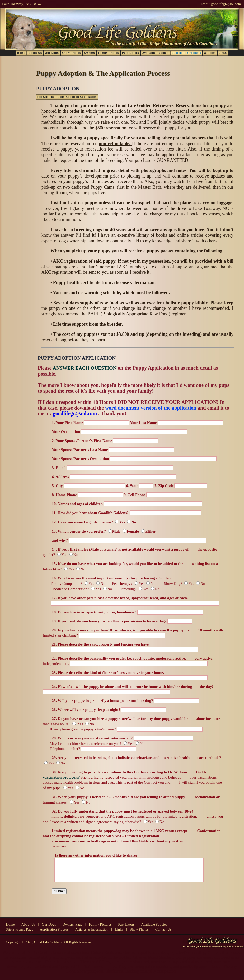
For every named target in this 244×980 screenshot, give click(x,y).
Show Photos (71, 53)
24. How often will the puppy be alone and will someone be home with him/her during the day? (133, 687)
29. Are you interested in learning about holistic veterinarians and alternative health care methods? (137, 758)
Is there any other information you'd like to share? (95, 855)
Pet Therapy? (121, 584)
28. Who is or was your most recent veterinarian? (93, 738)
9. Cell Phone (135, 495)
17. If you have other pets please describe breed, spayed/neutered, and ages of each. (120, 598)
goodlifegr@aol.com (226, 4)
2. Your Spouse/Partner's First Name (82, 441)
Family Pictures (100, 929)
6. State (132, 486)
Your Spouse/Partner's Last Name (80, 450)
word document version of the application (151, 408)
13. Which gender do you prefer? (79, 531)
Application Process (54, 934)
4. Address (60, 477)
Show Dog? (169, 584)
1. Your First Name (68, 423)
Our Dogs (52, 53)
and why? (60, 540)
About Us (35, 53)
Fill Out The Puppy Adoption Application (67, 97)
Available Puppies (155, 53)
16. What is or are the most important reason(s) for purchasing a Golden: (112, 578)
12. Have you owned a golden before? (82, 522)
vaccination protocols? (61, 777)
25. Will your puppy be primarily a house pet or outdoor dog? (102, 701)
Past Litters (130, 53)
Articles (210, 53)
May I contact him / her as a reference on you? (82, 744)
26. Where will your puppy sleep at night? (86, 710)
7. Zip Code (164, 486)
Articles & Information (92, 934)
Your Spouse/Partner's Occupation (80, 459)
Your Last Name (143, 423)
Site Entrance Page (20, 934)
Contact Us (163, 934)
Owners (90, 53)
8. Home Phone (64, 495)
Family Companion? (63, 584)
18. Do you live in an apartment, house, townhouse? (95, 612)
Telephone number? (61, 749)
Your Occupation (66, 432)
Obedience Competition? (66, 589)
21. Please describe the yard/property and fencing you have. (101, 644)
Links (223, 53)
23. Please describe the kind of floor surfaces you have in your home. (108, 673)
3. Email (59, 468)
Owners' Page (73, 929)
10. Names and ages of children (77, 504)
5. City (57, 486)
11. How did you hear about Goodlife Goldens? (90, 513)
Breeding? (129, 589)
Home (21, 53)
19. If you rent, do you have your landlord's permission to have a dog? (110, 621)
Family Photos (109, 53)
